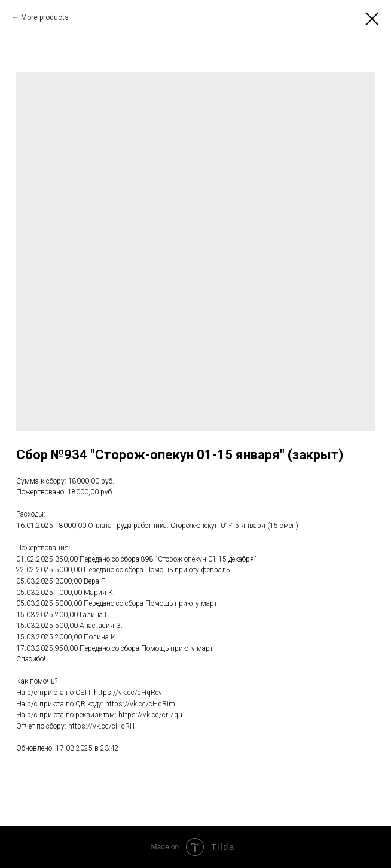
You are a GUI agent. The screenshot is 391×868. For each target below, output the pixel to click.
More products (45, 17)
